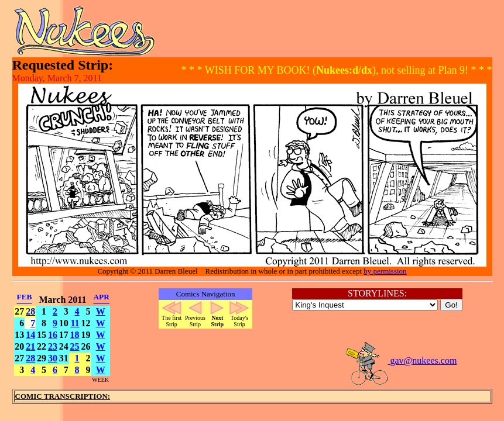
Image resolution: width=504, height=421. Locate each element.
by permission (385, 271)
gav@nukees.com (401, 360)
